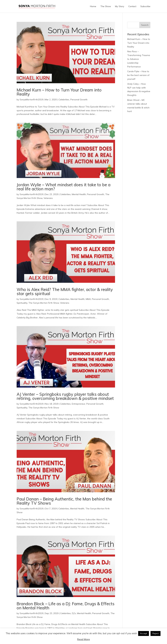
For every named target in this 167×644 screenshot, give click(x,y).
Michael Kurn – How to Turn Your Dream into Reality (59, 92)
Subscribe (145, 6)
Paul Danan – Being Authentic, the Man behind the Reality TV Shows (64, 501)
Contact (132, 6)
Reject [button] (156, 633)
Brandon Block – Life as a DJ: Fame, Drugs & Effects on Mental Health (66, 606)
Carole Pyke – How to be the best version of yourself (138, 75)
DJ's (74, 613)
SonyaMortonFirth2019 (31, 100)
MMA (88, 299)
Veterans (48, 198)
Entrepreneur (79, 404)
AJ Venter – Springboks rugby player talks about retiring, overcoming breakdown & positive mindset (65, 396)
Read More (83, 639)
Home (93, 6)
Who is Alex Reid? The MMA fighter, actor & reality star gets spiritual (65, 292)
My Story (120, 6)
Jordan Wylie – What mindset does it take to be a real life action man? (64, 187)
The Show (106, 6)
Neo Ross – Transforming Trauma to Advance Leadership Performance (139, 59)
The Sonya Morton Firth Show (44, 303)
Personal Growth (79, 100)
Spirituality (22, 303)
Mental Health (79, 194)
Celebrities (64, 100)
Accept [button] (144, 633)
